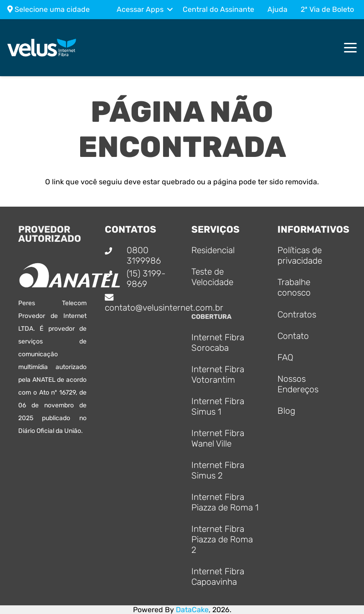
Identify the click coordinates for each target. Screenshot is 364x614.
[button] (144, 10)
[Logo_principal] (42, 48)
